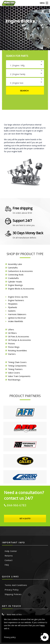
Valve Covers (14, 373)
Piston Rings (14, 347)
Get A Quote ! (25, 519)
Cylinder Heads (15, 282)
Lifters (11, 329)
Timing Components (17, 366)
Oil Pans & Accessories (19, 336)
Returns (9, 556)
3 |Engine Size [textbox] (17, 83)
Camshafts (13, 268)
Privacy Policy (12, 590)
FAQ (7, 565)
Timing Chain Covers (17, 362)
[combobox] (25, 64)
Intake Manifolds (16, 321)
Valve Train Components (19, 376)
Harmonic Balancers (17, 314)
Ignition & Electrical (17, 318)
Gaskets (12, 311)
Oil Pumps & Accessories (19, 340)
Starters (12, 354)
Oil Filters (12, 333)
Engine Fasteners (16, 300)
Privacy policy (10, 637)
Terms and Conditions (16, 585)
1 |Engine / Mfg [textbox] (17, 65)
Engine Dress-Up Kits (18, 297)
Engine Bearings (15, 285)
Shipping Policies (13, 594)
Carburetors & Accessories (20, 271)
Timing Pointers (15, 369)
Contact (9, 560)
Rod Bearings (14, 380)
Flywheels (13, 307)
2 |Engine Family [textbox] (18, 74)
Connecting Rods (16, 275)
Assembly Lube (15, 264)
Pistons (11, 343)
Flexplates (13, 304)
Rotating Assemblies (17, 350)
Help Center (11, 551)
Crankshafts (13, 278)
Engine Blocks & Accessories (21, 289)
